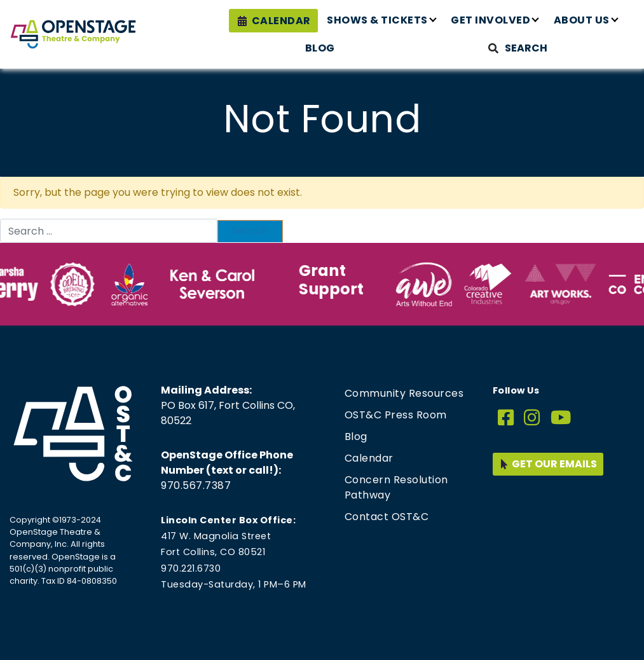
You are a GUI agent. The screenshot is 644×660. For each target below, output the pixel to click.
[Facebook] (506, 418)
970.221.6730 (191, 568)
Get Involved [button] (490, 20)
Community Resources (404, 393)
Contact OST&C (387, 517)
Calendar (281, 21)
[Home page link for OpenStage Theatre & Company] (73, 34)
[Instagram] (532, 418)
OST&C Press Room (396, 415)
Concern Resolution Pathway (396, 487)
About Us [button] (582, 20)
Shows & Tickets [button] (377, 20)
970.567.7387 (196, 485)
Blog (320, 48)
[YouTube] (561, 418)
